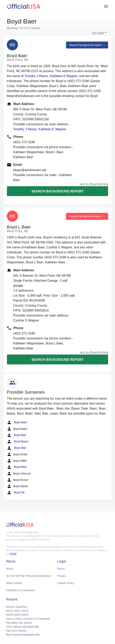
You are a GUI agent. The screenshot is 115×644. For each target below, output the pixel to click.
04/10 (25, 611)
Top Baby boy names (19, 623)
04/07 (25, 615)
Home (10, 569)
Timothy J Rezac (36, 76)
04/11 (17, 611)
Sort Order (98, 33)
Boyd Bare (17, 422)
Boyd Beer (17, 467)
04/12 (9, 611)
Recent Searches (17, 607)
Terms (61, 569)
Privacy (62, 576)
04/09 (9, 615)
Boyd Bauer (18, 442)
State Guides (14, 583)
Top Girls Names (16, 631)
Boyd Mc (16, 493)
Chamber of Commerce (21, 590)
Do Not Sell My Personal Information (29, 576)
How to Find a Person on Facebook (28, 619)
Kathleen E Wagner (64, 76)
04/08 (17, 615)
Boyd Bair (16, 448)
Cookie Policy (66, 583)
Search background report (57, 191)
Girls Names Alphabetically (23, 627)
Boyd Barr (17, 435)
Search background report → (87, 45)
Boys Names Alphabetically (23, 635)
